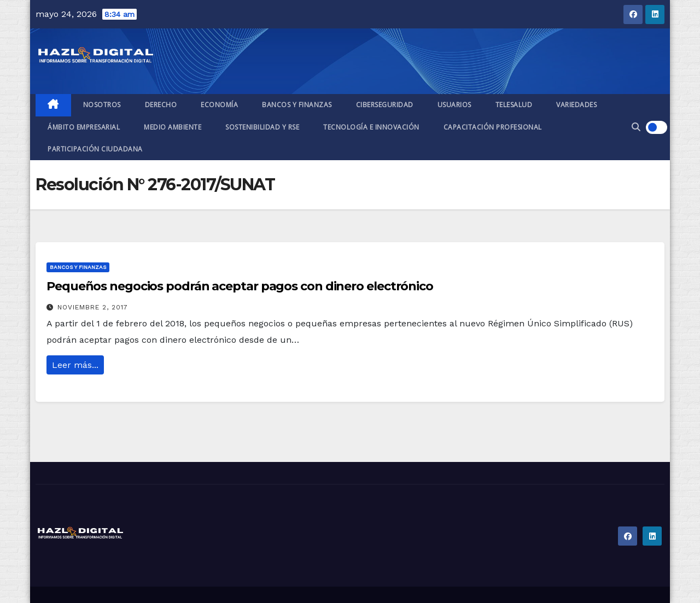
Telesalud (514, 105)
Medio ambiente (173, 127)
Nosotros (102, 105)
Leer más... (75, 365)
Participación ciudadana (95, 149)
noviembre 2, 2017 (93, 307)
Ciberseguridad (385, 105)
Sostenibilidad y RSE (262, 127)
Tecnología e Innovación (371, 127)
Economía (219, 105)
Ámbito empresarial (84, 127)
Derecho (161, 105)
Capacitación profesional (493, 127)
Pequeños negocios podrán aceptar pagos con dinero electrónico (240, 286)
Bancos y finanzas (297, 105)
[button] (636, 127)
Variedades (576, 105)
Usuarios (454, 105)
